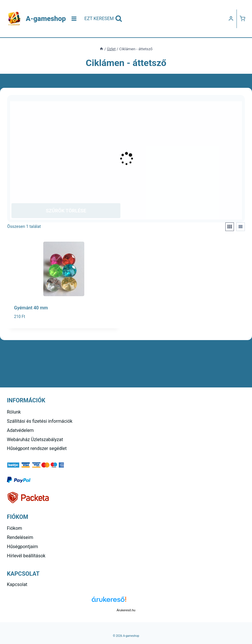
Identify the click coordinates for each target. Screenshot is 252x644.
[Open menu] (74, 19)
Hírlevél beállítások (26, 556)
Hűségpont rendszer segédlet (37, 448)
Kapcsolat (17, 584)
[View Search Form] (103, 19)
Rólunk (14, 412)
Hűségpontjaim (23, 547)
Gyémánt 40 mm (31, 308)
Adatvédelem (20, 430)
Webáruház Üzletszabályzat (35, 440)
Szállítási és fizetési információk (40, 421)
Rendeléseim (20, 537)
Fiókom (14, 528)
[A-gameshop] (36, 19)
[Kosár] (242, 19)
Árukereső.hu (126, 610)
